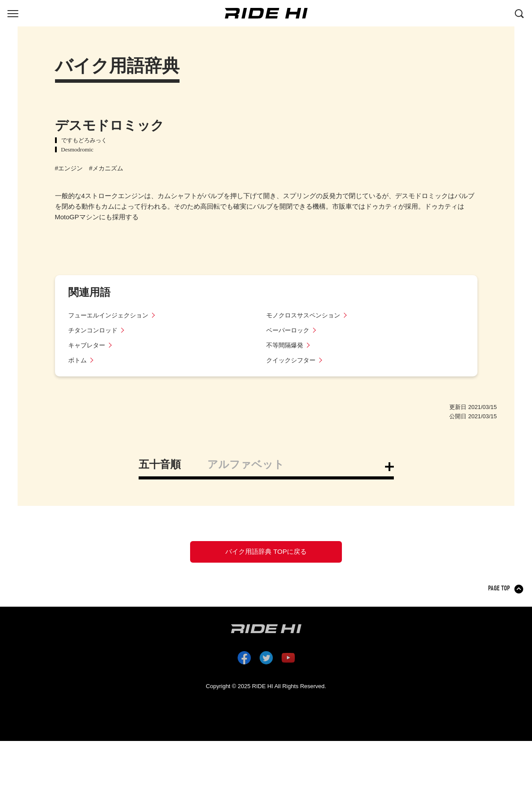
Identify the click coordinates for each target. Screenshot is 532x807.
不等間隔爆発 (286, 345)
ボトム (78, 360)
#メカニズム (106, 168)
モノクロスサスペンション (306, 315)
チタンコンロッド (95, 330)
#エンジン (69, 168)
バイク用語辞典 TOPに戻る (266, 554)
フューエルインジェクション (111, 315)
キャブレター (88, 345)
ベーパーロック (289, 330)
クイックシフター (293, 360)
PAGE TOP (500, 594)
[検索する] (519, 13)
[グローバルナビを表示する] (13, 13)
